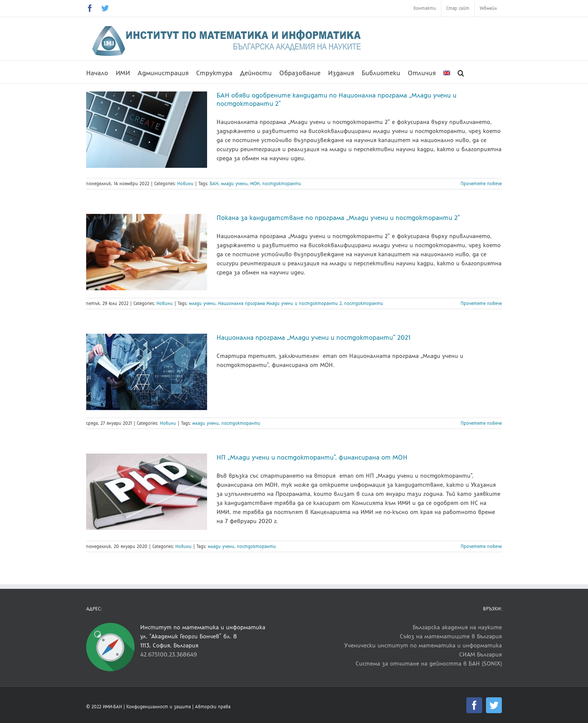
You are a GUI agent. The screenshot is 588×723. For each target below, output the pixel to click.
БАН (214, 184)
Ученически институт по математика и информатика (423, 645)
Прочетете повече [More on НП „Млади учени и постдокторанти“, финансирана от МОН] (481, 547)
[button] (461, 72)
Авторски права (213, 707)
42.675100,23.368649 (169, 654)
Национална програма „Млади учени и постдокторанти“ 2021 (313, 338)
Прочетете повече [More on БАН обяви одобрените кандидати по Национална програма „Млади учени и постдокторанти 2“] (481, 184)
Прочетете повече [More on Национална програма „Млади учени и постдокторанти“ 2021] (481, 423)
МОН (255, 184)
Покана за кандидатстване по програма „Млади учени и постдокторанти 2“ (338, 218)
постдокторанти (282, 184)
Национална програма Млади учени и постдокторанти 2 (280, 303)
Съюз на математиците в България (451, 636)
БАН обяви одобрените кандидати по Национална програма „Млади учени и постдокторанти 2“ (337, 99)
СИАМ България (480, 654)
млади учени (234, 184)
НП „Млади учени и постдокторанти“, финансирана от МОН (312, 457)
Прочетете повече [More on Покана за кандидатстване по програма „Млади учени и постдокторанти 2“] (481, 303)
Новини (185, 184)
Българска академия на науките (457, 627)
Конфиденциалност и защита (159, 707)
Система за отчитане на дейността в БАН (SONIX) (429, 663)
